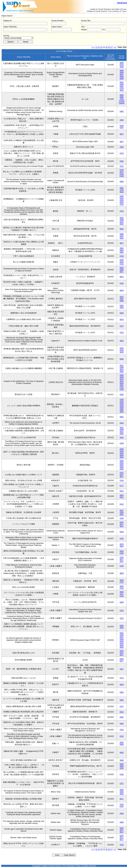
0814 (122, 277)
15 (106, 47)
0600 (122, 408)
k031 (122, 172)
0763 (122, 804)
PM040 (122, 103)
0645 (122, 628)
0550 (122, 451)
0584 (122, 308)
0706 (122, 774)
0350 (122, 406)
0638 (122, 744)
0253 (122, 768)
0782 (122, 204)
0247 (122, 594)
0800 (122, 97)
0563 (122, 700)
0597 (122, 236)
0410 (122, 198)
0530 (122, 395)
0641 (122, 515)
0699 (122, 573)
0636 (122, 626)
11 (97, 47)
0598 (122, 84)
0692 (122, 86)
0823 (122, 546)
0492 (122, 111)
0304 (122, 306)
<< (93, 47)
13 (101, 47)
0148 (122, 126)
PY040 (122, 101)
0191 (122, 473)
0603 (122, 268)
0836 (122, 438)
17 (111, 47)
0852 (122, 417)
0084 (122, 182)
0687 (122, 385)
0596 (122, 377)
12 (99, 47)
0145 (122, 504)
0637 (122, 510)
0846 (122, 359)
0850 (122, 252)
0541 (122, 82)
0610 (122, 222)
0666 (122, 73)
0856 (122, 229)
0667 (122, 75)
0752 (122, 211)
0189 (122, 553)
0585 (122, 375)
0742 (122, 387)
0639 (122, 512)
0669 (122, 79)
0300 (122, 120)
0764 (122, 99)
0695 (122, 270)
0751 (122, 166)
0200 (122, 400)
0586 (122, 234)
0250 (122, 402)
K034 (122, 174)
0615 (122, 381)
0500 (122, 95)
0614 (122, 379)
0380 (122, 196)
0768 (122, 443)
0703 (122, 153)
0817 (122, 134)
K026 (122, 170)
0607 (122, 637)
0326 (122, 147)
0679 (122, 544)
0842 (122, 341)
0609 (122, 641)
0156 (122, 283)
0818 (122, 67)
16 (109, 47)
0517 (122, 475)
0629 (122, 202)
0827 (122, 272)
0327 (122, 669)
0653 (122, 383)
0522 (122, 712)
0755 (122, 65)
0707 (122, 326)
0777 (122, 486)
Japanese (122, 3)
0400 (122, 423)
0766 (122, 389)
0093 (122, 592)
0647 (122, 142)
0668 (122, 77)
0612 (122, 497)
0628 (122, 313)
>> (115, 47)
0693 (122, 63)
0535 (122, 200)
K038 (122, 176)
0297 (122, 128)
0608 (122, 639)
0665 (122, 70)
